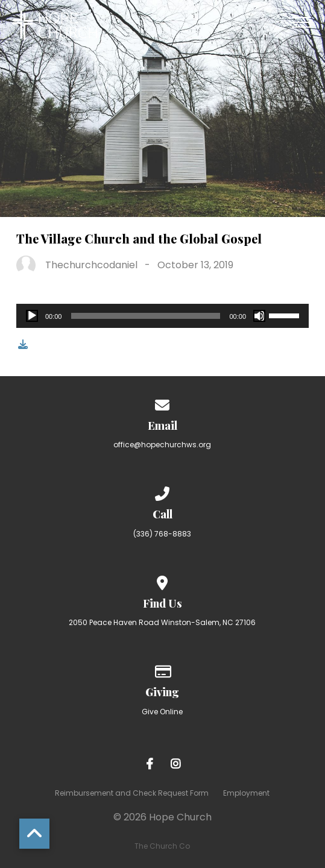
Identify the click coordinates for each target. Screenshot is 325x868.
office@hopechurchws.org (162, 445)
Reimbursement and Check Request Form (132, 793)
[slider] (145, 316)
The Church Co (162, 846)
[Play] (32, 316)
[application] (162, 316)
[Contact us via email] (163, 403)
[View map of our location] (163, 581)
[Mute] (259, 316)
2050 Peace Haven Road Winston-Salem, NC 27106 (162, 622)
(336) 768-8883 (162, 534)
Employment (246, 793)
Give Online (162, 712)
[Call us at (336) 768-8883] (163, 492)
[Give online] (163, 669)
